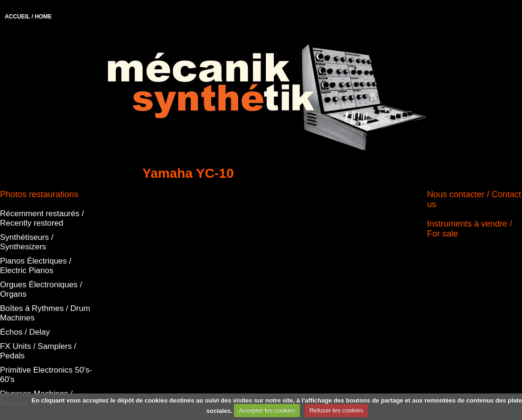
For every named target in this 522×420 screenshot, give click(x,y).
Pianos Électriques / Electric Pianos (36, 266)
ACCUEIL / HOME (28, 17)
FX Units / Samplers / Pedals (38, 351)
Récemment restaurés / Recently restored (42, 218)
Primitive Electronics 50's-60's (46, 375)
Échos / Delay (25, 332)
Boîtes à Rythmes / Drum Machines (45, 313)
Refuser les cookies (336, 410)
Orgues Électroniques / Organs (41, 289)
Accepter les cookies (267, 410)
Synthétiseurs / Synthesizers (27, 242)
